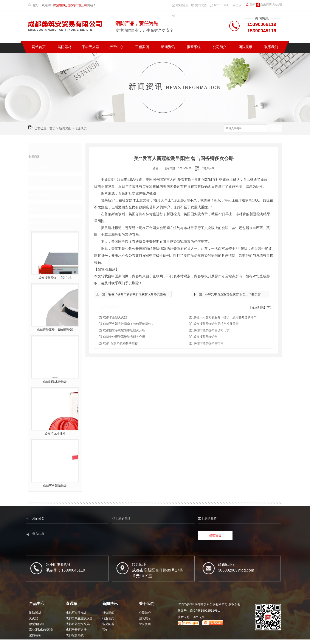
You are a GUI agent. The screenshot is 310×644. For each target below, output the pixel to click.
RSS (215, 5)
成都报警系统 (75, 635)
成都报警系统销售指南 (208, 343)
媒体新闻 (42, 167)
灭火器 (34, 618)
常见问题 (42, 195)
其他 (38, 209)
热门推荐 (42, 223)
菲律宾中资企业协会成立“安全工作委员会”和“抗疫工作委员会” (246, 294)
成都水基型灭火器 (115, 317)
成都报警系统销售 (205, 337)
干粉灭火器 (90, 47)
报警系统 (194, 47)
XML (226, 5)
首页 (53, 128)
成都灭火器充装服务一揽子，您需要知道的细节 (225, 317)
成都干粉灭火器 (76, 630)
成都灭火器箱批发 (55, 486)
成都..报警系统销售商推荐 (120, 343)
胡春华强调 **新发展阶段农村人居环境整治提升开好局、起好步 (151, 294)
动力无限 (199, 617)
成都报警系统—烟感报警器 (55, 330)
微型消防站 (37, 624)
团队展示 (245, 47)
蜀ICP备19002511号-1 (205, 611)
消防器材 (65, 47)
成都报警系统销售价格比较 (211, 330)
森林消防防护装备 (41, 630)
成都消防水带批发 (55, 382)
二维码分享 (208, 168)
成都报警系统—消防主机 (55, 278)
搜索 (274, 129)
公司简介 (220, 47)
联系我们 (271, 47)
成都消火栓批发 (55, 434)
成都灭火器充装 (76, 613)
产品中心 (116, 47)
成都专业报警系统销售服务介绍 (124, 337)
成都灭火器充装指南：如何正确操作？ (129, 324)
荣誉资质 (145, 624)
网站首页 (39, 47)
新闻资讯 (168, 47)
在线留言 (180, 5)
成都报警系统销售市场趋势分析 (124, 330)
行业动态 (81, 128)
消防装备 (35, 635)
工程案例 (142, 47)
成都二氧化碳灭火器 (79, 618)
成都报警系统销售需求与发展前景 (216, 324)
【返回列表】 (258, 307)
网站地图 (199, 5)
